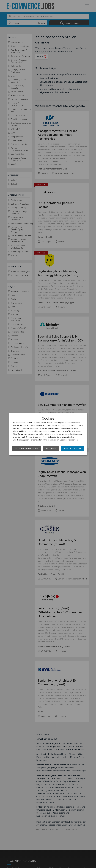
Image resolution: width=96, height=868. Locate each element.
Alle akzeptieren (73, 449)
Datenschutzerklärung (69, 440)
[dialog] (48, 434)
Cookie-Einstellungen (26, 449)
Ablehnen (51, 449)
